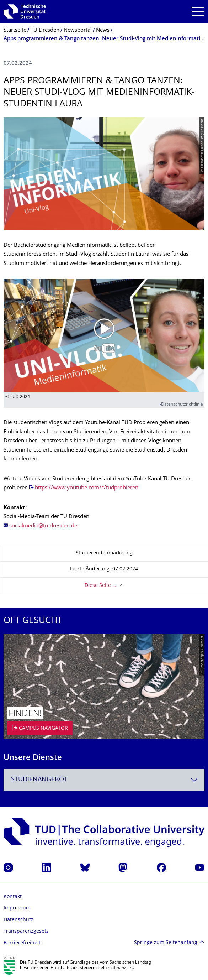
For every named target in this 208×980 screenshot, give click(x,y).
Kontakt (13, 897)
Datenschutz (18, 920)
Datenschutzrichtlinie (182, 405)
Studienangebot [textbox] (39, 780)
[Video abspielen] (104, 335)
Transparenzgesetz (26, 931)
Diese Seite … (100, 586)
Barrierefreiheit (22, 943)
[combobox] (104, 780)
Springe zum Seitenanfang (166, 943)
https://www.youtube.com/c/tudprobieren (87, 488)
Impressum (17, 908)
